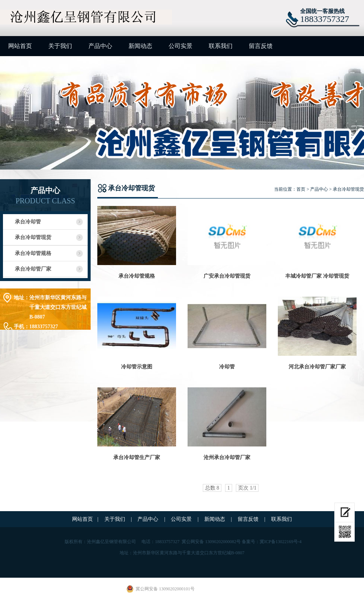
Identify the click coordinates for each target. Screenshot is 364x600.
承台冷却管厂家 (33, 269)
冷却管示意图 (137, 367)
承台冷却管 (28, 222)
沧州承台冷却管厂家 (227, 457)
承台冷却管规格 (33, 253)
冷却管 (227, 367)
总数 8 (212, 488)
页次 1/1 (247, 488)
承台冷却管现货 (33, 237)
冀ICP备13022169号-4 (281, 542)
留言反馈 (261, 46)
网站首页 (20, 46)
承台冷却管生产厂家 (137, 457)
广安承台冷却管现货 (227, 276)
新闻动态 (140, 46)
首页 (301, 189)
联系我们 (221, 46)
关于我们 (60, 46)
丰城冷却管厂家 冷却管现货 (317, 276)
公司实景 (181, 46)
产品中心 (100, 46)
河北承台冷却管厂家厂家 (317, 367)
